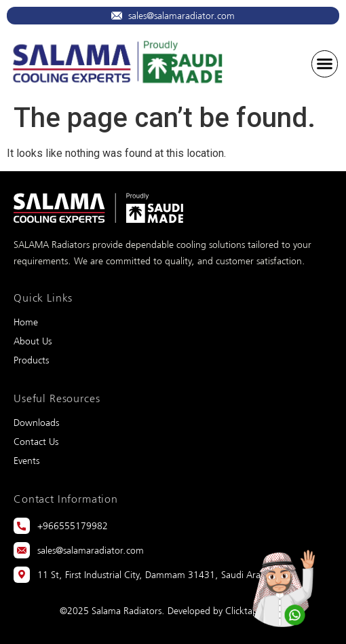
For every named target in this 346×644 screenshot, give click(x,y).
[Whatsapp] (282, 583)
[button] (325, 64)
